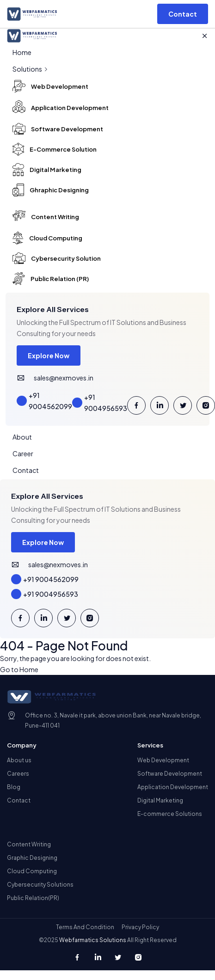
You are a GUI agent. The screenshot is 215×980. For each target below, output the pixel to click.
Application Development (173, 787)
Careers (18, 774)
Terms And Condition (85, 927)
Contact (26, 470)
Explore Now (49, 355)
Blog (14, 787)
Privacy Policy (140, 927)
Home (22, 52)
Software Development (170, 774)
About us (19, 760)
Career (23, 453)
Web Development (163, 760)
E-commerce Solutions (170, 814)
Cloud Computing (32, 871)
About (22, 437)
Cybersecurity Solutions (40, 885)
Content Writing (29, 844)
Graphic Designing (32, 858)
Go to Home (19, 669)
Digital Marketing (160, 800)
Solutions (31, 69)
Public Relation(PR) (33, 898)
